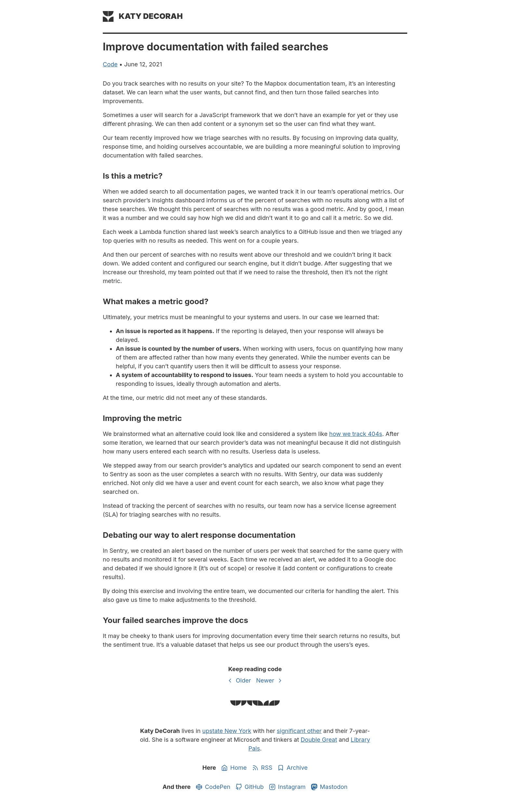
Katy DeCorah (151, 16)
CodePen (213, 787)
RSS (262, 768)
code (110, 64)
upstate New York (227, 731)
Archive (292, 768)
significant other (299, 731)
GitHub (250, 787)
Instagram (287, 787)
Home (234, 768)
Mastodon (329, 787)
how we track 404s (356, 434)
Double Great (319, 740)
